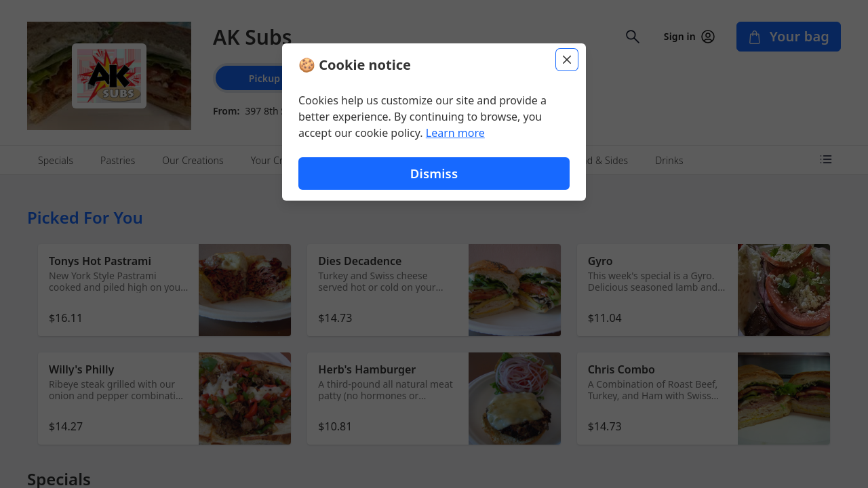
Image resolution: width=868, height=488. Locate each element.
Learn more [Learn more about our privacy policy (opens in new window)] (455, 133)
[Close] (567, 60)
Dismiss (434, 173)
